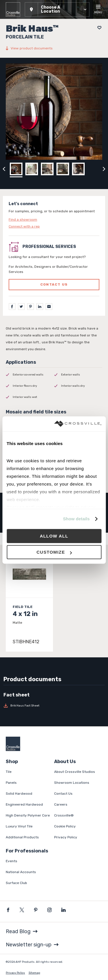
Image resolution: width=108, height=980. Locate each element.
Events (12, 861)
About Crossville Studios (75, 772)
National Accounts (21, 872)
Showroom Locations (72, 783)
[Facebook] (12, 307)
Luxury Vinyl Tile (19, 826)
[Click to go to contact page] (54, 220)
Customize (54, 552)
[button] (57, 9)
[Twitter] (21, 307)
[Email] (49, 307)
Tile (9, 772)
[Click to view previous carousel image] (4, 169)
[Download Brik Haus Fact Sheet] (54, 706)
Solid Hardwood (19, 794)
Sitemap (34, 973)
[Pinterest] (31, 307)
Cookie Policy (65, 826)
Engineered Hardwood (24, 804)
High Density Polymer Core (28, 815)
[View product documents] (54, 48)
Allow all (54, 536)
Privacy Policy (66, 837)
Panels (11, 783)
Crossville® (64, 815)
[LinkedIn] (40, 307)
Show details (76, 519)
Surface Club (16, 883)
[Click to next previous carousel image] (104, 169)
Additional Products (22, 837)
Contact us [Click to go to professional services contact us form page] (54, 284)
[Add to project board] (98, 28)
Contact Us (63, 794)
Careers (61, 804)
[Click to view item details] (29, 601)
